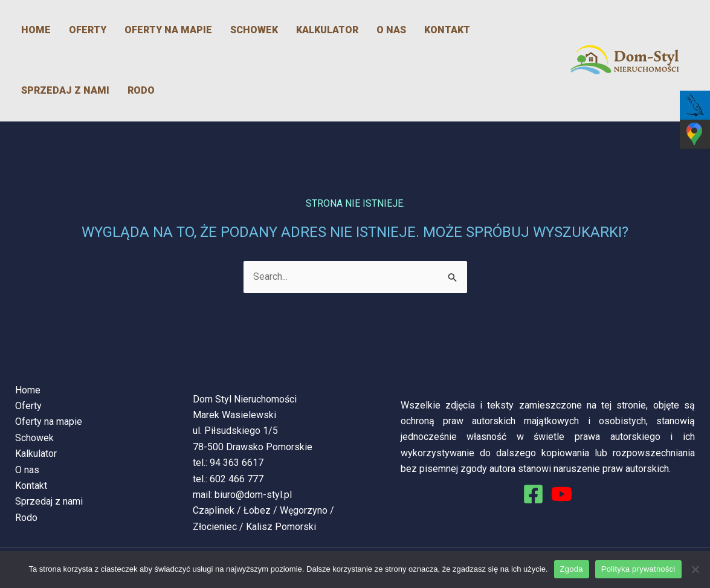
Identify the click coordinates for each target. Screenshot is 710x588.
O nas (391, 30)
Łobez (257, 510)
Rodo (141, 90)
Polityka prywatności (638, 569)
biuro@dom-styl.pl (253, 495)
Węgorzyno (304, 510)
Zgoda (572, 569)
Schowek (254, 30)
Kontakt (447, 30)
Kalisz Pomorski (281, 527)
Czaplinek (214, 510)
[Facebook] (533, 494)
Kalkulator (327, 30)
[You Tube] (562, 494)
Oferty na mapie (168, 30)
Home (36, 30)
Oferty (88, 30)
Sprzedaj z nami (65, 90)
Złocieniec (215, 527)
